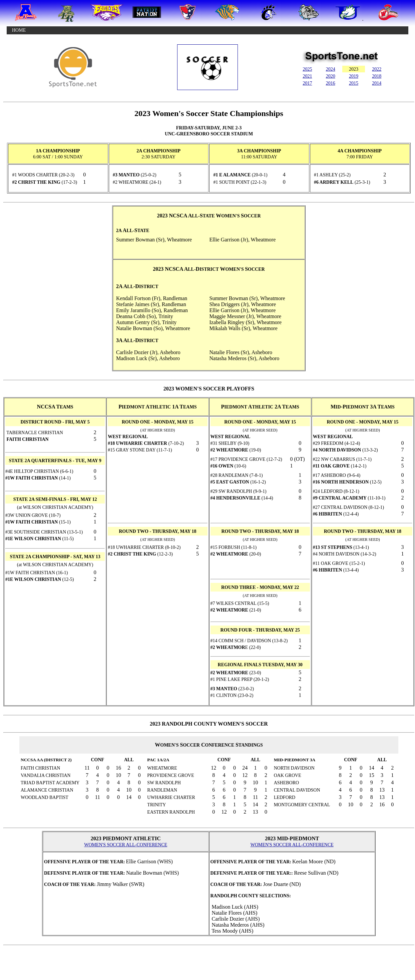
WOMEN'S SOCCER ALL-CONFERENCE (126, 845)
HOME (19, 30)
